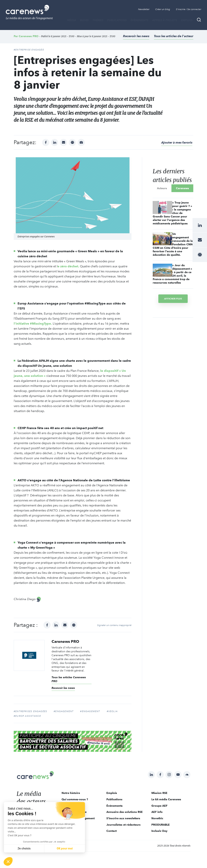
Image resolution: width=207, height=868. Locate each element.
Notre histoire (71, 793)
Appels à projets (165, 20)
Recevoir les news (136, 36)
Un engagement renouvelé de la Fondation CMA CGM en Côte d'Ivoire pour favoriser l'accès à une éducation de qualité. (173, 244)
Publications (117, 20)
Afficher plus (173, 299)
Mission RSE (159, 793)
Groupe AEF (159, 806)
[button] (8, 861)
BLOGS (84, 20)
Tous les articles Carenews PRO (69, 679)
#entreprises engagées (30, 711)
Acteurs (162, 188)
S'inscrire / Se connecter (189, 9)
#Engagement (64, 711)
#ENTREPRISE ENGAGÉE (29, 50)
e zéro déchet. (68, 266)
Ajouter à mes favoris (177, 142)
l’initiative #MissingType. (33, 324)
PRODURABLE (161, 825)
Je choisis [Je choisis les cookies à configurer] (24, 849)
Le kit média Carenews (166, 799)
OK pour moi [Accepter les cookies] (65, 849)
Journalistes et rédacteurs (123, 825)
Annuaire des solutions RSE (125, 812)
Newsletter (144, 9)
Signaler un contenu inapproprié (114, 625)
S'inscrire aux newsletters (123, 818)
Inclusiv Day (159, 831)
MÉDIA (72, 20)
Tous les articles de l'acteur (174, 36)
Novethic (157, 818)
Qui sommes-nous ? (75, 799)
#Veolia (112, 711)
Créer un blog (163, 9)
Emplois (187, 20)
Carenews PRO (29, 36)
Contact (112, 831)
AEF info (157, 812)
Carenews (182, 188)
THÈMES (98, 20)
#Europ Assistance (27, 716)
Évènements (139, 20)
